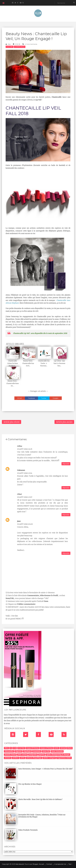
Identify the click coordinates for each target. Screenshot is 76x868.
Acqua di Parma (32, 748)
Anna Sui (46, 751)
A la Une (10, 47)
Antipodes (33, 754)
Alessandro (9, 751)
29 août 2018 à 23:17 (25, 497)
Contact (49, 864)
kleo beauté (20, 864)
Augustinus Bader (64, 758)
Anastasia (37, 751)
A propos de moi (60, 864)
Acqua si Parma (46, 748)
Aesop (63, 748)
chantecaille (20, 47)
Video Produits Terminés (28, 830)
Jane (19, 521)
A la (15, 748)
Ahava (69, 748)
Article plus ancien (64, 422)
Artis (22, 758)
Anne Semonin (57, 751)
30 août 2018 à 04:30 (25, 524)
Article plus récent (11, 422)
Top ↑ (70, 864)
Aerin (56, 748)
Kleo (9, 44)
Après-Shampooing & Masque (58, 754)
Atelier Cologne (49, 758)
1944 (6, 748)
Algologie (27, 751)
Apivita (42, 754)
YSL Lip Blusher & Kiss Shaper (30, 784)
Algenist (18, 751)
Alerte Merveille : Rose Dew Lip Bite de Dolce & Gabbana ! (40, 799)
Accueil (41, 864)
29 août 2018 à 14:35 (25, 449)
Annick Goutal (10, 754)
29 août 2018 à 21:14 (25, 473)
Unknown (21, 470)
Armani (8, 758)
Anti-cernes (22, 754)
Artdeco (16, 758)
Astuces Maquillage (34, 758)
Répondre (66, 464)
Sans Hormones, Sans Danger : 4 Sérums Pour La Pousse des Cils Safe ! (46, 769)
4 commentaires (31, 44)
